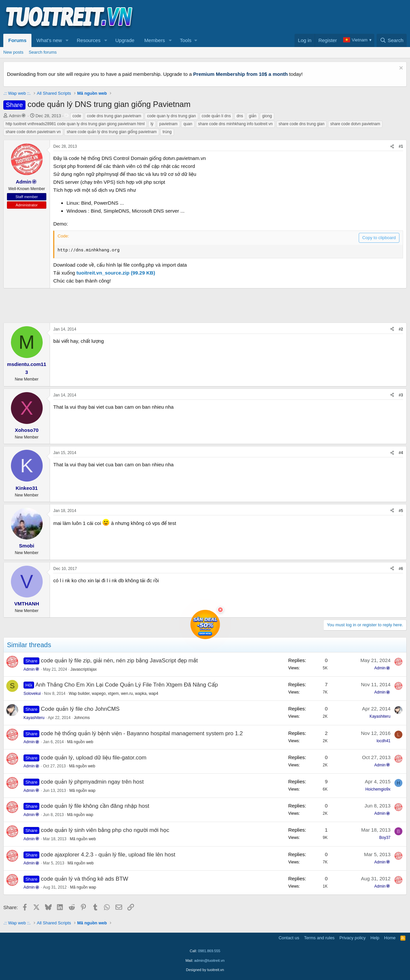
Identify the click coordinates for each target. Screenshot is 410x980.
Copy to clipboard (379, 238)
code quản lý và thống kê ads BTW (85, 879)
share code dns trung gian (302, 124)
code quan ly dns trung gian (171, 116)
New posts (13, 52)
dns (240, 116)
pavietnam (168, 124)
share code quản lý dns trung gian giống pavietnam (112, 132)
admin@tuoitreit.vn (209, 960)
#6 (401, 569)
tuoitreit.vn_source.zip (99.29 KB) (116, 273)
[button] (67, 40)
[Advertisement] (286, 17)
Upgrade (125, 40)
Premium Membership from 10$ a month (241, 74)
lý (152, 124)
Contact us (289, 938)
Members (155, 40)
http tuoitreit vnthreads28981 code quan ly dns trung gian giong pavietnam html (75, 124)
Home (390, 938)
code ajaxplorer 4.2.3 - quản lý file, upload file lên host (108, 855)
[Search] (392, 40)
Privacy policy (353, 938)
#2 (401, 329)
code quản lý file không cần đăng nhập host (95, 806)
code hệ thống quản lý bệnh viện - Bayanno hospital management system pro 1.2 (142, 733)
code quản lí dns (216, 116)
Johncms (82, 718)
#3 (401, 395)
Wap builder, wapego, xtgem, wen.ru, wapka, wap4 (114, 694)
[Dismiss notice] (400, 69)
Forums (17, 40)
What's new (49, 40)
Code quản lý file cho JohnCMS (80, 709)
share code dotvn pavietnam (355, 124)
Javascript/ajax (84, 669)
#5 (401, 511)
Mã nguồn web (80, 742)
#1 (401, 146)
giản (253, 116)
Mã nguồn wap (82, 791)
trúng (167, 132)
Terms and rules (319, 938)
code (77, 116)
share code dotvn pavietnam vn (33, 132)
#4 (401, 453)
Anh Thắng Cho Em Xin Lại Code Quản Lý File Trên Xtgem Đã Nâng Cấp (127, 685)
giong (267, 116)
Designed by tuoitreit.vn (205, 970)
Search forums (43, 52)
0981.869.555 (209, 951)
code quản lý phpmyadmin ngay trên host (92, 782)
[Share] (392, 147)
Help (375, 938)
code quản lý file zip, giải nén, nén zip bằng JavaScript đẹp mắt (119, 661)
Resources (89, 40)
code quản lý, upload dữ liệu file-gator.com (94, 758)
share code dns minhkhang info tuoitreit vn (235, 124)
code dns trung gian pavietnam (114, 116)
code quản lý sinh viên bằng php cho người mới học (105, 830)
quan (188, 124)
